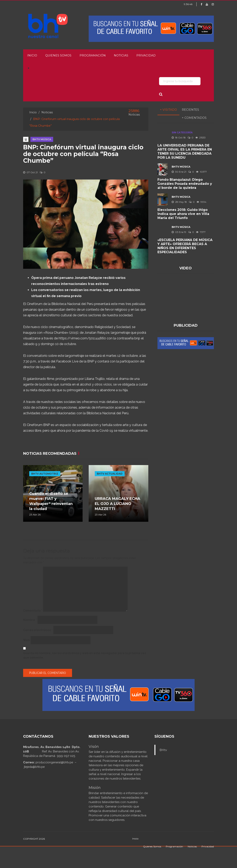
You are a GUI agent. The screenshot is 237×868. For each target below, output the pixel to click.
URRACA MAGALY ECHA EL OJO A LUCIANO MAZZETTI (117, 504)
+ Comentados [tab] (194, 118)
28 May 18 (179, 202)
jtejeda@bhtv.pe (34, 767)
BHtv (163, 750)
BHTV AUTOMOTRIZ (45, 474)
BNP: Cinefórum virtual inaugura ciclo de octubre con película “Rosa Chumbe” (83, 154)
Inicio (32, 55)
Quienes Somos (58, 55)
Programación (93, 55)
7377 (201, 232)
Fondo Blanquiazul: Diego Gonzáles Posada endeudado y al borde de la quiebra (185, 184)
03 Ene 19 (179, 232)
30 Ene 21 (179, 172)
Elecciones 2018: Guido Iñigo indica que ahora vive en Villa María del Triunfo (183, 214)
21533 (200, 138)
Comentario (33, 611)
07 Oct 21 (30, 172)
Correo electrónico (38, 630)
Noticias (121, 55)
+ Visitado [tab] (168, 110)
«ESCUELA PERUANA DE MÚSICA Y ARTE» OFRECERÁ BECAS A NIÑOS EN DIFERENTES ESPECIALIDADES (185, 246)
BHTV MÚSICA (42, 139)
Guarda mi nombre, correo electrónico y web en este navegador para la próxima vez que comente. (85, 655)
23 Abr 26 (35, 515)
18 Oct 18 (179, 138)
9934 (201, 202)
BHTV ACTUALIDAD (110, 474)
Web (26, 640)
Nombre (30, 620)
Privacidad (146, 55)
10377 (201, 172)
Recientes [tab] (190, 110)
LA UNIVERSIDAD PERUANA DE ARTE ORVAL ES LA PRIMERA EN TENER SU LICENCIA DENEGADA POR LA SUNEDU (185, 151)
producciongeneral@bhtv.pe (54, 762)
